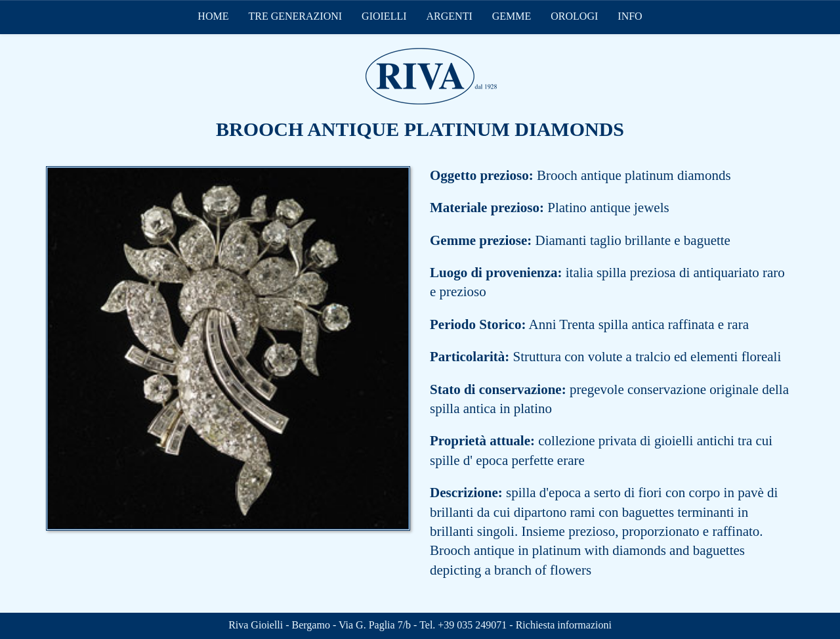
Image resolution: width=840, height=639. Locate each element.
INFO (630, 16)
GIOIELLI (384, 16)
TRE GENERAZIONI (295, 16)
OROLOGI (574, 16)
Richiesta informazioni (564, 625)
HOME (213, 16)
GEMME (512, 16)
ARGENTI (450, 16)
